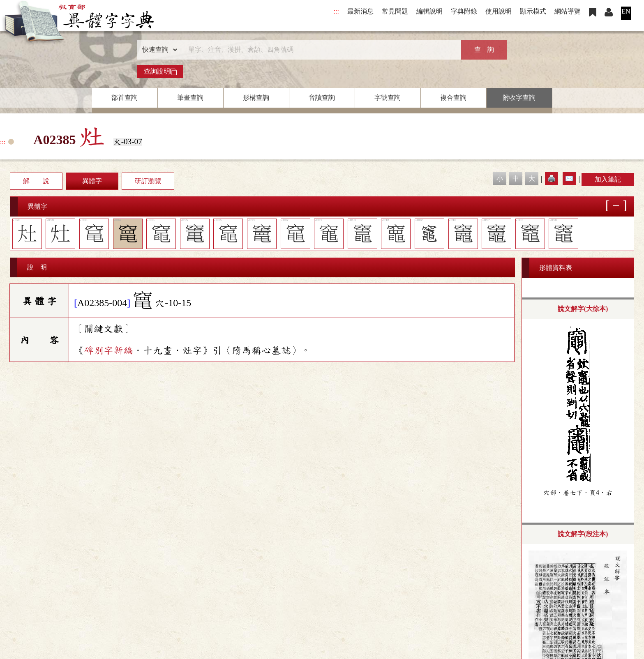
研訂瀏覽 (148, 181)
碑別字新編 (108, 350)
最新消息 (360, 11)
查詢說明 (160, 71)
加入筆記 (608, 179)
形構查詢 (256, 98)
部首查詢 (125, 98)
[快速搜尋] (319, 50)
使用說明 (499, 11)
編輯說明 (429, 11)
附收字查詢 (519, 98)
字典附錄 (464, 11)
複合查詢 (453, 98)
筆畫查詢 (190, 98)
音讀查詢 (322, 98)
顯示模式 (533, 11)
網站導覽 (568, 11)
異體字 (92, 181)
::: (336, 11)
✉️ (569, 179)
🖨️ (552, 179)
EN (626, 11)
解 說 (36, 181)
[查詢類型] (158, 50)
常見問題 (395, 11)
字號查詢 (388, 98)
